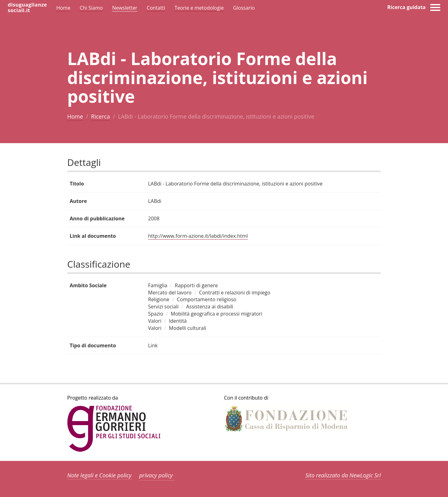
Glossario (244, 8)
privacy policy (156, 475)
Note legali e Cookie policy (99, 475)
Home (75, 116)
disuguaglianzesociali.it (27, 7)
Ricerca (100, 116)
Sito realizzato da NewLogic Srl (343, 475)
